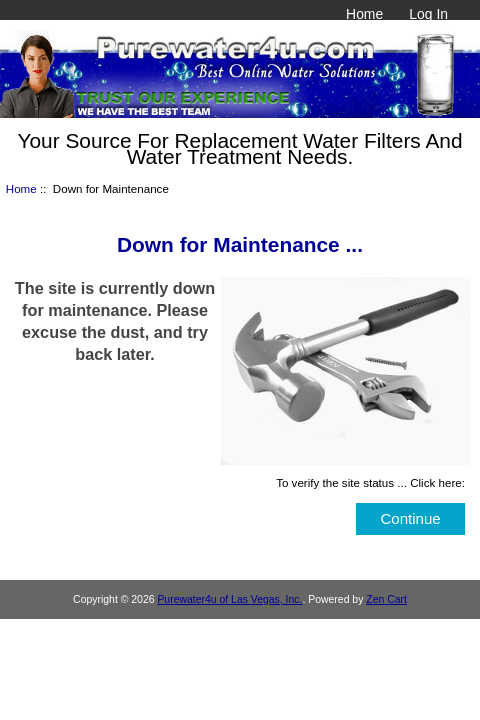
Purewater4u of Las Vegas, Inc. (229, 599)
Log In (428, 14)
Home (364, 14)
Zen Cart (386, 599)
